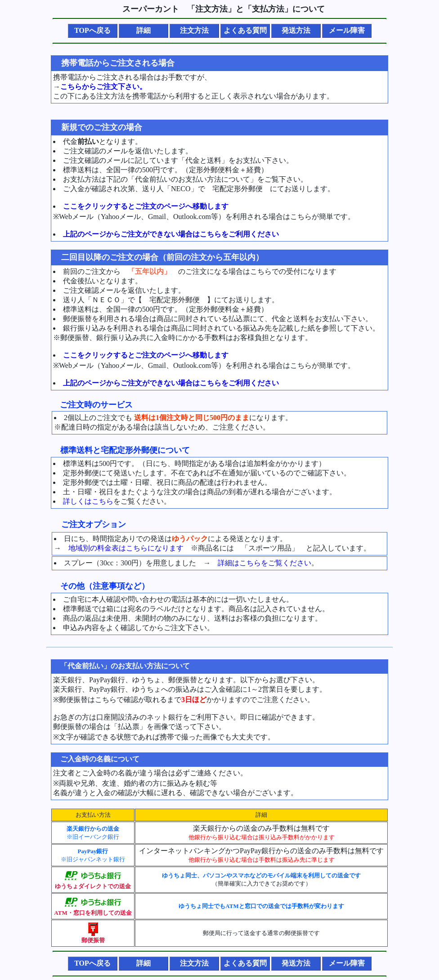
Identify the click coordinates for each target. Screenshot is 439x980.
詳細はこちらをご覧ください (264, 563)
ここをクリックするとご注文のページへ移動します (146, 206)
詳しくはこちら (88, 501)
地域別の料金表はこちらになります (126, 548)
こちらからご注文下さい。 (103, 87)
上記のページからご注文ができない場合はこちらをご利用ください (171, 234)
